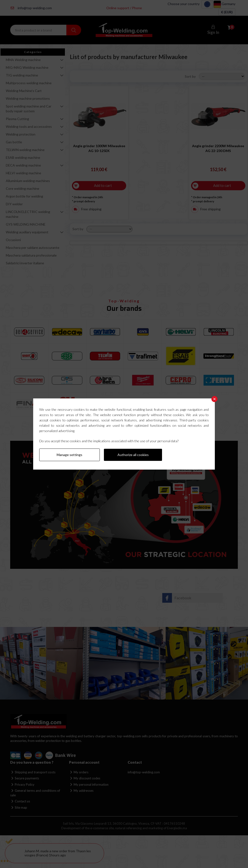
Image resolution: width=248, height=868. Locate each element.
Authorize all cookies (133, 455)
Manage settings (70, 455)
